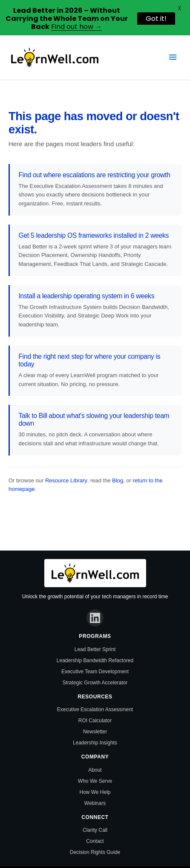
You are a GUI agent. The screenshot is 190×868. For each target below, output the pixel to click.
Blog (118, 480)
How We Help (95, 792)
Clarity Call (95, 830)
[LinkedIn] (95, 618)
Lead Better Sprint (95, 649)
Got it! (156, 19)
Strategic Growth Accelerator (95, 683)
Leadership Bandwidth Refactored (95, 660)
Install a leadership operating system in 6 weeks (87, 296)
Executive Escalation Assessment (95, 709)
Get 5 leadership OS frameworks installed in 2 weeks (94, 235)
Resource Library (66, 480)
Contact (95, 841)
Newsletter (95, 732)
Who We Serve (95, 781)
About (95, 770)
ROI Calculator (95, 721)
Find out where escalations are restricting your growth (95, 175)
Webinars (95, 803)
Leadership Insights (95, 743)
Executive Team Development (95, 672)
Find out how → (76, 27)
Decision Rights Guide (95, 852)
